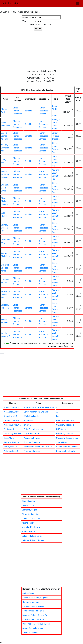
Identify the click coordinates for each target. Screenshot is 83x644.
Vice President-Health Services (36, 624)
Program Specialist (32, 442)
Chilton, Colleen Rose (4, 228)
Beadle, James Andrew (4, 136)
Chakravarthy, (10, 429)
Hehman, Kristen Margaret (33, 540)
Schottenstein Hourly (66, 451)
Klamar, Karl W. (28, 532)
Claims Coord (28, 593)
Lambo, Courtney (11, 421)
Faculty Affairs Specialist (33, 606)
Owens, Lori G (28, 505)
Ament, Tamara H (11, 407)
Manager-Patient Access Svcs (36, 615)
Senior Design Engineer (33, 628)
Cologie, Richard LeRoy (32, 536)
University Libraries (65, 434)
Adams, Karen (28, 523)
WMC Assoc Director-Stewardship (39, 407)
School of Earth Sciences (67, 447)
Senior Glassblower (31, 633)
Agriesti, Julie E (10, 416)
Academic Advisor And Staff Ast (38, 447)
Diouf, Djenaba (28, 501)
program (28, 425)
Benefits (28, 111)
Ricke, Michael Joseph (5, 201)
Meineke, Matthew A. (31, 527)
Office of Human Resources (17, 111)
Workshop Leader (32, 416)
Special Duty (62, 442)
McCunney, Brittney (12, 434)
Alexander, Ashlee (12, 412)
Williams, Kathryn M (12, 425)
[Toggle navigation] (77, 3)
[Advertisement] (41, 49)
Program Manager (32, 451)
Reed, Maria (9, 438)
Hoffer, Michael (10, 447)
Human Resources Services (43, 111)
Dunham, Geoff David (5, 188)
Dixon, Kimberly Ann (31, 514)
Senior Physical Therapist (56, 136)
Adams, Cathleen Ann (5, 148)
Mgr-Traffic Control (32, 434)
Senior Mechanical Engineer (36, 412)
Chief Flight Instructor (33, 429)
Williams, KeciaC (11, 451)
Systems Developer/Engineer (35, 598)
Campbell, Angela (30, 510)
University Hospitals (65, 425)
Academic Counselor (33, 438)
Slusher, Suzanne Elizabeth (5, 174)
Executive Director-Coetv (33, 620)
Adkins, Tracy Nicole (31, 519)
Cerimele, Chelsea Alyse (5, 268)
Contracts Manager (31, 602)
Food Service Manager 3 (33, 611)
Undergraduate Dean (65, 421)
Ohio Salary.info (11, 3)
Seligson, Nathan (11, 442)
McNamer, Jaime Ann (6, 295)
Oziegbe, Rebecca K (5, 308)
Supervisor (29, 421)
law (58, 416)
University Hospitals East (67, 438)
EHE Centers (62, 429)
